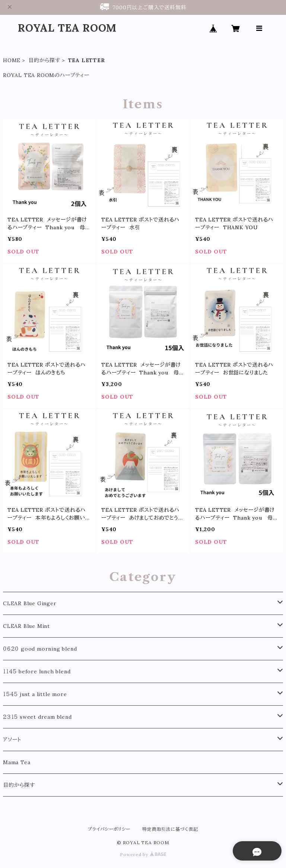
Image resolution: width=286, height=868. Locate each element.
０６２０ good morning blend (40, 649)
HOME (12, 60)
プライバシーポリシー (109, 829)
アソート (12, 740)
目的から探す (44, 60)
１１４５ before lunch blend (37, 671)
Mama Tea (17, 762)
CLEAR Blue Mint (26, 626)
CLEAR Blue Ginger (30, 603)
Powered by (143, 854)
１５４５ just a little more (35, 694)
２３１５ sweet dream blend (37, 717)
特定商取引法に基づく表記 (170, 829)
